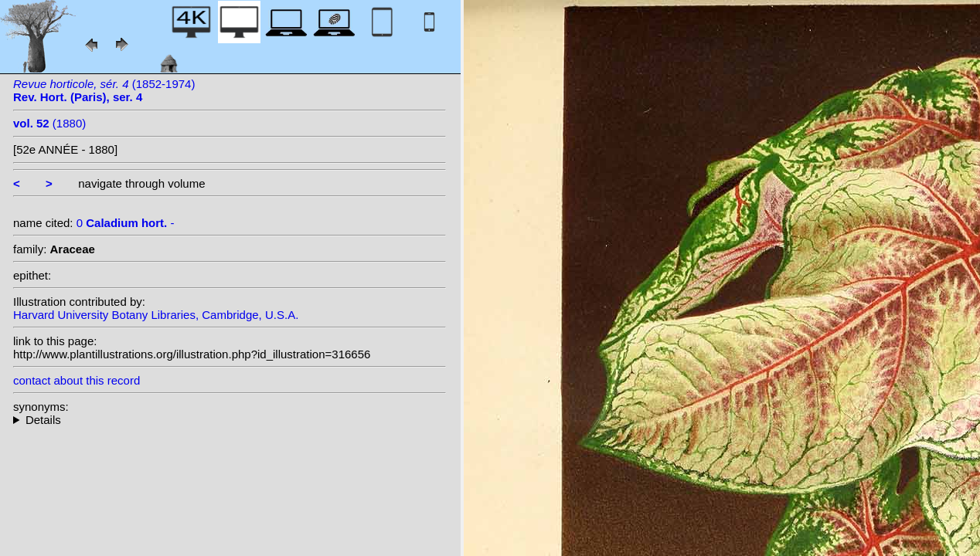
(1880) (49, 123)
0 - (126, 223)
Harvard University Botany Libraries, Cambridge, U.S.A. (156, 315)
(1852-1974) (104, 90)
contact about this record (77, 380)
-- (230, 420)
